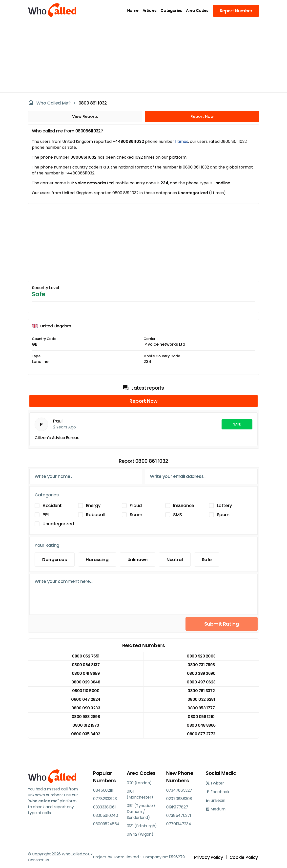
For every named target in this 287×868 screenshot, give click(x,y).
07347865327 (179, 790)
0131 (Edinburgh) (142, 826)
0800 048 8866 (201, 725)
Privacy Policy (209, 857)
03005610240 (105, 815)
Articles (150, 11)
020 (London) (139, 783)
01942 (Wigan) (140, 834)
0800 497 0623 (201, 682)
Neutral (175, 560)
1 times (182, 141)
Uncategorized (58, 524)
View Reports (85, 116)
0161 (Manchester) (140, 794)
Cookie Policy (244, 857)
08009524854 (106, 824)
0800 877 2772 (201, 734)
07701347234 (179, 824)
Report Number (236, 11)
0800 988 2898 (86, 717)
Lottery (224, 505)
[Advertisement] (141, 56)
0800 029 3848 (86, 682)
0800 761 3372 (201, 691)
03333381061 (104, 807)
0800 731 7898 (201, 665)
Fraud (136, 505)
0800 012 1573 (86, 725)
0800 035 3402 (86, 734)
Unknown (138, 560)
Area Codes (197, 11)
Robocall (95, 515)
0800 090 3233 (86, 708)
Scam (136, 515)
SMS (178, 515)
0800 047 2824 (86, 699)
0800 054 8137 (86, 665)
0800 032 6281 (201, 699)
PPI (46, 515)
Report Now (202, 116)
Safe (207, 560)
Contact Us (39, 860)
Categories (171, 11)
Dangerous (55, 560)
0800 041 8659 (86, 673)
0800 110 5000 (86, 691)
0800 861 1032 (93, 103)
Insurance (184, 505)
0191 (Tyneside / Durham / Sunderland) (141, 812)
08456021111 (104, 790)
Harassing (97, 560)
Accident (52, 505)
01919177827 (177, 807)
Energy (93, 505)
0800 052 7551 (86, 656)
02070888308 (179, 799)
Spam (223, 515)
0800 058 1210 (201, 717)
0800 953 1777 (201, 708)
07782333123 (105, 799)
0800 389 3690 (201, 673)
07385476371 (179, 815)
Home (133, 11)
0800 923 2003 (201, 656)
